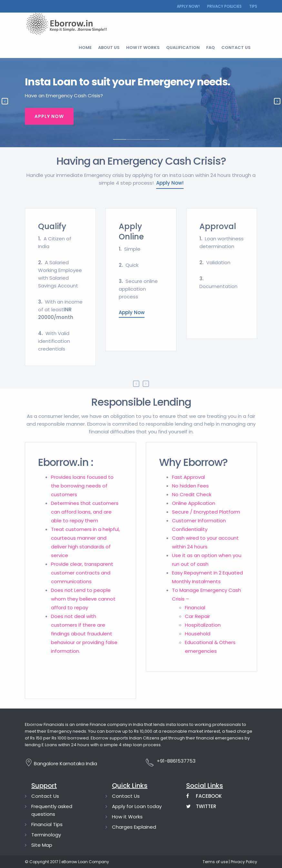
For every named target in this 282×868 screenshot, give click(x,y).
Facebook (204, 796)
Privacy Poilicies (224, 6)
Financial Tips (47, 824)
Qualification (183, 48)
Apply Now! (188, 6)
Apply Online (131, 231)
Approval (218, 226)
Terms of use (215, 862)
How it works (143, 48)
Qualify (52, 226)
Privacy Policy (243, 862)
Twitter (201, 806)
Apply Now (49, 116)
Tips (253, 6)
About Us (109, 48)
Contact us (236, 48)
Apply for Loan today (137, 806)
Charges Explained (134, 827)
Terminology (46, 835)
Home (85, 48)
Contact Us (45, 796)
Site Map (42, 845)
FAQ (211, 48)
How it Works (127, 817)
